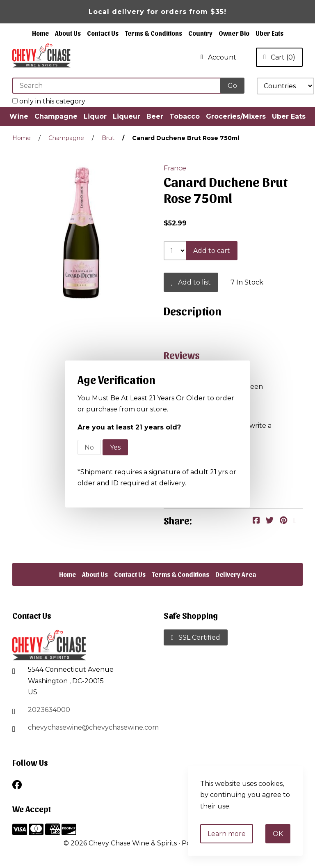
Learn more (227, 834)
